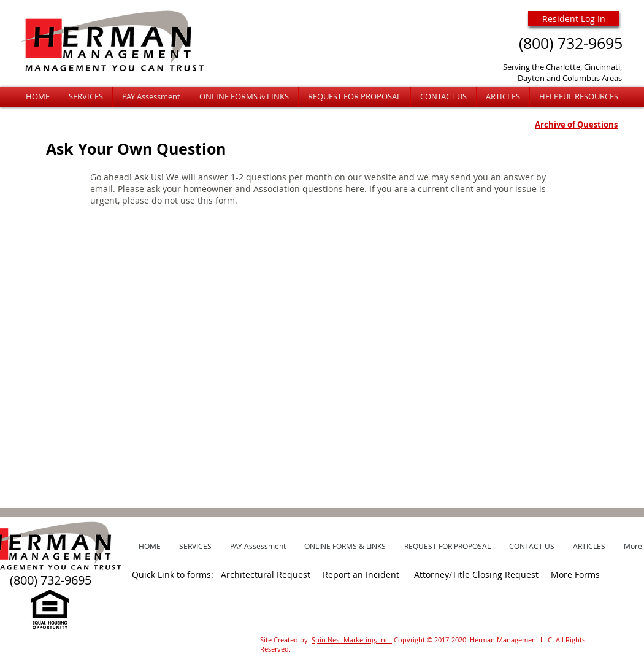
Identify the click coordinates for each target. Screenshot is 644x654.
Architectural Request (266, 575)
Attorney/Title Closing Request (477, 575)
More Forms (575, 575)
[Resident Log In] (573, 19)
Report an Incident (363, 575)
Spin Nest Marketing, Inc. (352, 640)
